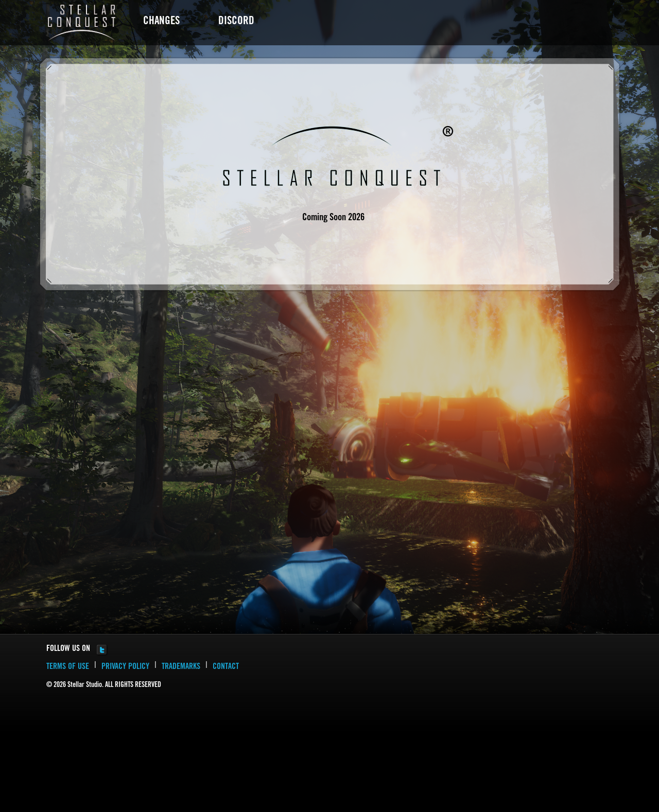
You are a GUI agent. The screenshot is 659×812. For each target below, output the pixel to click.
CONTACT (226, 667)
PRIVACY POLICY (125, 667)
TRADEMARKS (181, 667)
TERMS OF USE (68, 667)
